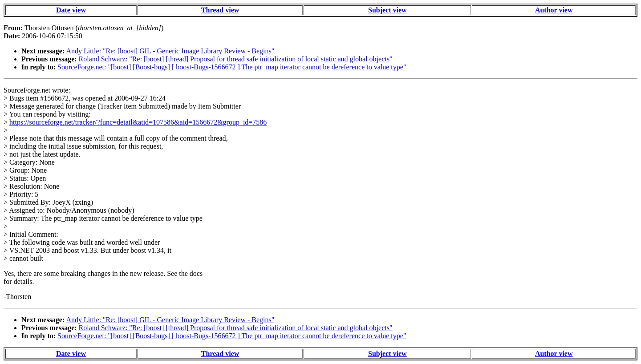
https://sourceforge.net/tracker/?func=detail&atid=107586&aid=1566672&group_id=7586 (138, 122)
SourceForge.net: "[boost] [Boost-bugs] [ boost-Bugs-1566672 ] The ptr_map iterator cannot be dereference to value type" (232, 67)
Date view (71, 10)
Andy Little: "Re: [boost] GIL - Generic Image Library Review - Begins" (170, 51)
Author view (554, 10)
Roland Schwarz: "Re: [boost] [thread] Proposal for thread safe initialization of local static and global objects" (236, 59)
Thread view (220, 10)
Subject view (387, 10)
